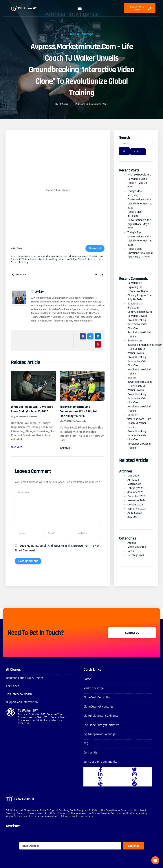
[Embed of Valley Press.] (58, 190)
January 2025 (135, 501)
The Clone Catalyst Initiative (105, 732)
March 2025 (135, 492)
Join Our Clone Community (104, 768)
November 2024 (137, 509)
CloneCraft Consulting (101, 704)
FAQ (86, 750)
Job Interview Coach (22, 701)
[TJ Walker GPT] (11, 719)
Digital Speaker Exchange (103, 741)
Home (88, 686)
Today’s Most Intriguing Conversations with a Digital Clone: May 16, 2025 (140, 220)
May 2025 (133, 484)
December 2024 (137, 505)
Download (95, 249)
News (131, 559)
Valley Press (17, 249)
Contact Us (92, 759)
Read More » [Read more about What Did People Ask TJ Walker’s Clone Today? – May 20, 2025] (18, 453)
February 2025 (136, 497)
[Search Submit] (124, 151)
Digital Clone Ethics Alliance (105, 722)
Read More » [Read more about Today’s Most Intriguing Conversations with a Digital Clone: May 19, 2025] (67, 448)
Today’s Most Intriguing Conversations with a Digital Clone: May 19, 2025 (81, 412)
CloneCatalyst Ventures (102, 713)
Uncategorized (136, 564)
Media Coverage (81, 30)
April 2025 (134, 488)
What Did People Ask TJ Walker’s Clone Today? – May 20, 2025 (30, 412)
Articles (132, 551)
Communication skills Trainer (29, 685)
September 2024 (137, 517)
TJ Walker (133, 287)
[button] (80, 8)
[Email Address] (70, 853)
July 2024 (133, 525)
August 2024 (135, 521)
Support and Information (26, 709)
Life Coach (14, 693)
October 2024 (136, 513)
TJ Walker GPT (31, 717)
